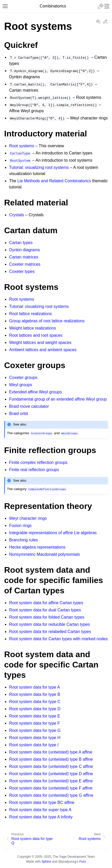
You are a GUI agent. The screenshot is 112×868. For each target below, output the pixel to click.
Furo (83, 862)
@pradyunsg (67, 862)
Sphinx (46, 862)
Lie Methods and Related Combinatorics (54, 181)
